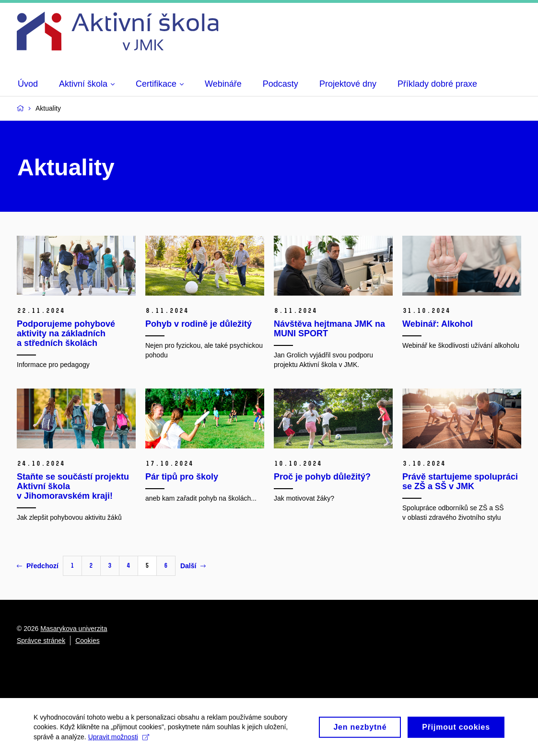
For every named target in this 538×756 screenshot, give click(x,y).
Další (193, 566)
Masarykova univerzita (74, 629)
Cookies (88, 641)
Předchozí (38, 566)
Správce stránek (41, 641)
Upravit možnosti (119, 740)
